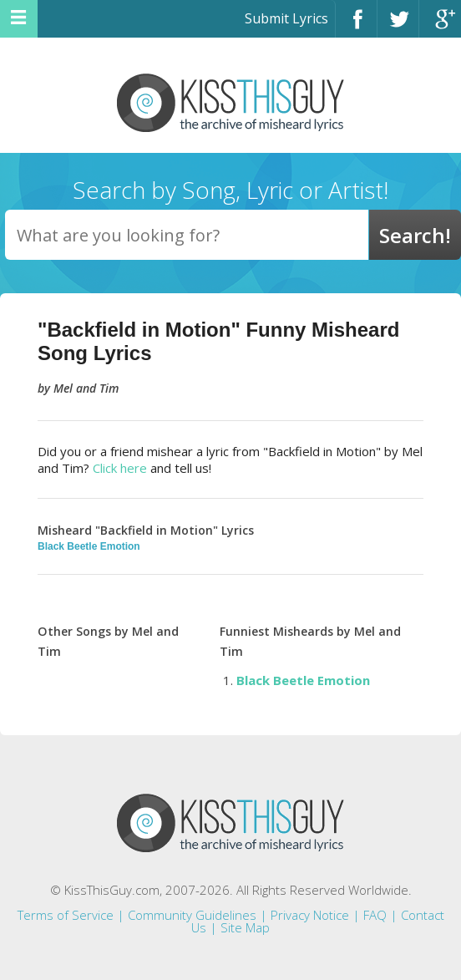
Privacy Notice (310, 915)
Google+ (440, 26)
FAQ (375, 915)
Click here (120, 468)
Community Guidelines (192, 915)
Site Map (245, 927)
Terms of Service (66, 915)
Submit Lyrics (286, 18)
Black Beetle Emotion (89, 546)
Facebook (356, 26)
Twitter (398, 26)
